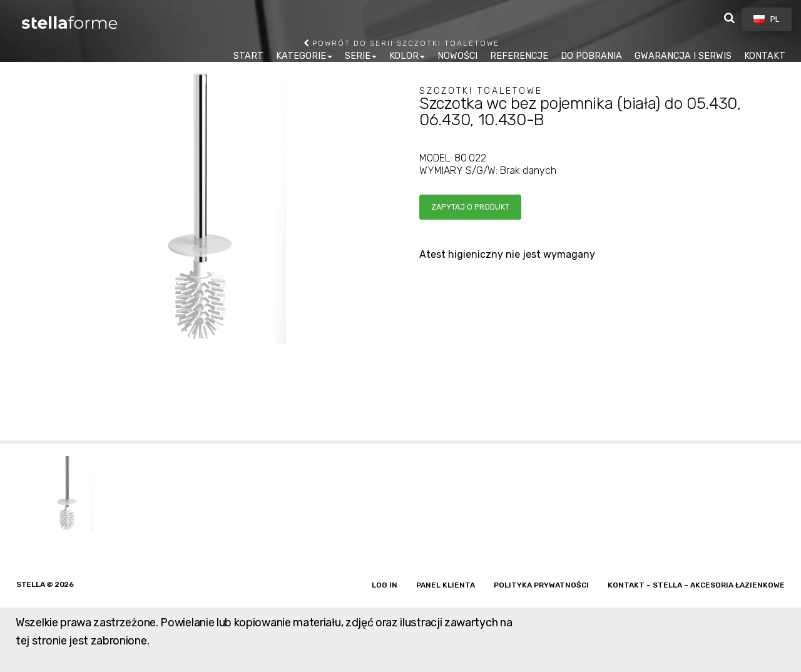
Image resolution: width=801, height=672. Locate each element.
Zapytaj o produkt (470, 207)
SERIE (358, 56)
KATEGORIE (301, 56)
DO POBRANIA (591, 56)
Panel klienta (446, 585)
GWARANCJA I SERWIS (683, 56)
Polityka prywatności (541, 585)
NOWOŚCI (457, 56)
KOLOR (404, 56)
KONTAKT (765, 56)
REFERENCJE (519, 56)
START (248, 56)
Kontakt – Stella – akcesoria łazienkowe (696, 585)
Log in (385, 585)
